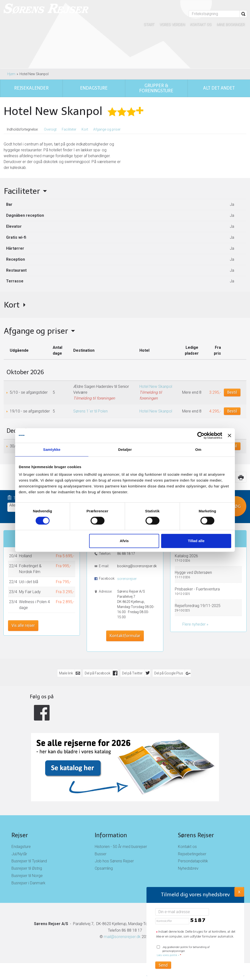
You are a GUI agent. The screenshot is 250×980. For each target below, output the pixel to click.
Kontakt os (201, 24)
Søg (236, 506)
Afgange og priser (107, 129)
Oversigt (50, 129)
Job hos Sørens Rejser (114, 861)
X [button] (239, 892)
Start (149, 24)
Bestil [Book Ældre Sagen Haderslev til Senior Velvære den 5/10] (232, 392)
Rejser (20, 835)
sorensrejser (127, 579)
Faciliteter (69, 129)
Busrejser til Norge (27, 876)
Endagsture (21, 847)
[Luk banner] (229, 435)
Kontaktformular (125, 636)
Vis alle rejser (23, 625)
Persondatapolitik (193, 861)
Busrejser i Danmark (28, 883)
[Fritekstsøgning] (214, 14)
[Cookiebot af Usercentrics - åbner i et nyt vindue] (201, 435)
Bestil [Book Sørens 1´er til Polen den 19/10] (232, 411)
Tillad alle (196, 541)
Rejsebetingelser (192, 854)
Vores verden (172, 24)
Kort (85, 129)
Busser (101, 854)
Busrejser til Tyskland (29, 861)
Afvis (124, 541)
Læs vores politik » (168, 955)
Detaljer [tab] (125, 449)
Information (111, 835)
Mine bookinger (231, 24)
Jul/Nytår (19, 854)
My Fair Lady (30, 592)
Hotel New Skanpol (156, 387)
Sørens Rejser (196, 835)
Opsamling (104, 868)
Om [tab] (198, 449)
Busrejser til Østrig (27, 868)
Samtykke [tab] (52, 449)
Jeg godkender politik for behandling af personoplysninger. (183, 951)
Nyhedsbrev (188, 868)
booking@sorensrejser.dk (137, 566)
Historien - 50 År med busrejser (121, 847)
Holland (25, 556)
